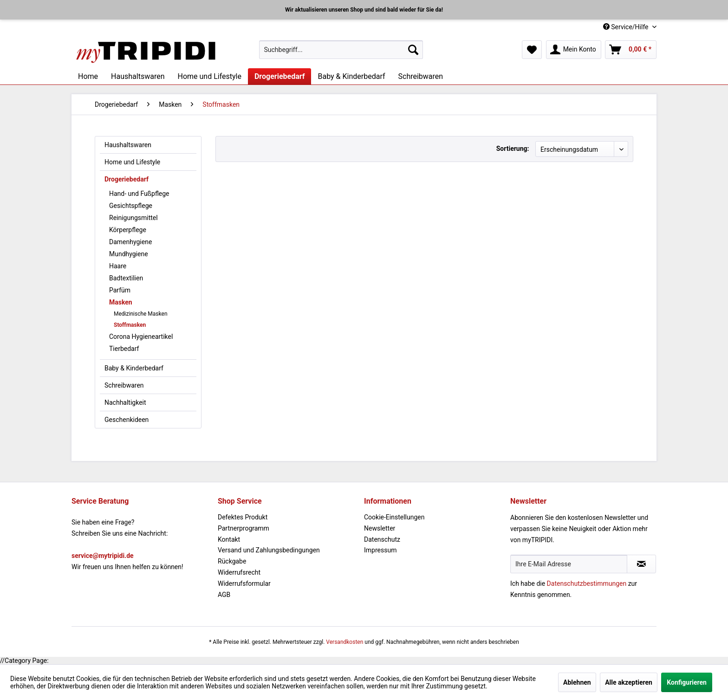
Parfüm (120, 290)
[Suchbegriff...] (341, 50)
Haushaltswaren (128, 145)
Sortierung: (513, 149)
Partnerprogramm (244, 528)
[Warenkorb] (631, 50)
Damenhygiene (130, 242)
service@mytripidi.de (103, 556)
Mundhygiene (129, 254)
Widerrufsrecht (239, 572)
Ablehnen (577, 682)
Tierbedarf (124, 349)
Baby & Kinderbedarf (134, 368)
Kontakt (229, 539)
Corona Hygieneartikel (141, 337)
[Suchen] (413, 50)
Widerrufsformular (244, 583)
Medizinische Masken (141, 314)
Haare (118, 266)
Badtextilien (126, 278)
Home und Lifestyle (132, 162)
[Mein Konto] (574, 50)
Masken (121, 302)
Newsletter (380, 528)
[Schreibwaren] (421, 76)
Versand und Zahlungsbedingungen (269, 550)
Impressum (380, 550)
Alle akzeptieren (629, 682)
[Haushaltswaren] (138, 76)
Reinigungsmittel (133, 218)
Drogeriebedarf (127, 179)
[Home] (88, 76)
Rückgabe (232, 561)
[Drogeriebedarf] (280, 76)
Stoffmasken (130, 325)
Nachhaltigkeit (125, 402)
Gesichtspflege (131, 206)
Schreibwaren (124, 385)
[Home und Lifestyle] (209, 76)
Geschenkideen (127, 420)
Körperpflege (128, 230)
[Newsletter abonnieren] (641, 564)
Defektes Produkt (243, 517)
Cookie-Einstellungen (394, 517)
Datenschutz (382, 539)
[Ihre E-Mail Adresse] (569, 564)
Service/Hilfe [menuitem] (627, 27)
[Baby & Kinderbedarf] (351, 76)
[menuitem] (341, 50)
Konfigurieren (687, 682)
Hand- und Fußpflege (139, 194)
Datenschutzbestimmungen (587, 583)
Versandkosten (344, 642)
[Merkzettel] (532, 50)
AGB (224, 595)
